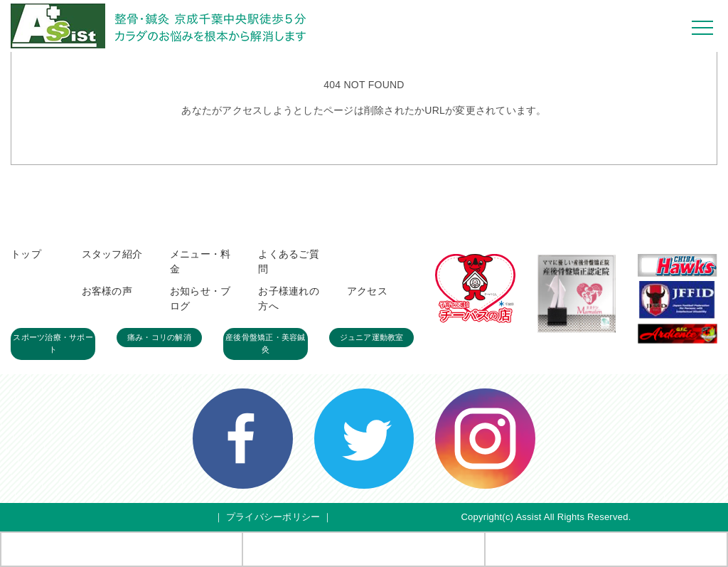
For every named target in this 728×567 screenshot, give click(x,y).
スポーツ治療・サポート (53, 344)
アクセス (367, 291)
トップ (26, 254)
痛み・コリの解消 (159, 337)
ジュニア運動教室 (372, 337)
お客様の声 (107, 291)
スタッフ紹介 (112, 254)
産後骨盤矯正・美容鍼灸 (266, 344)
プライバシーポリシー (273, 517)
